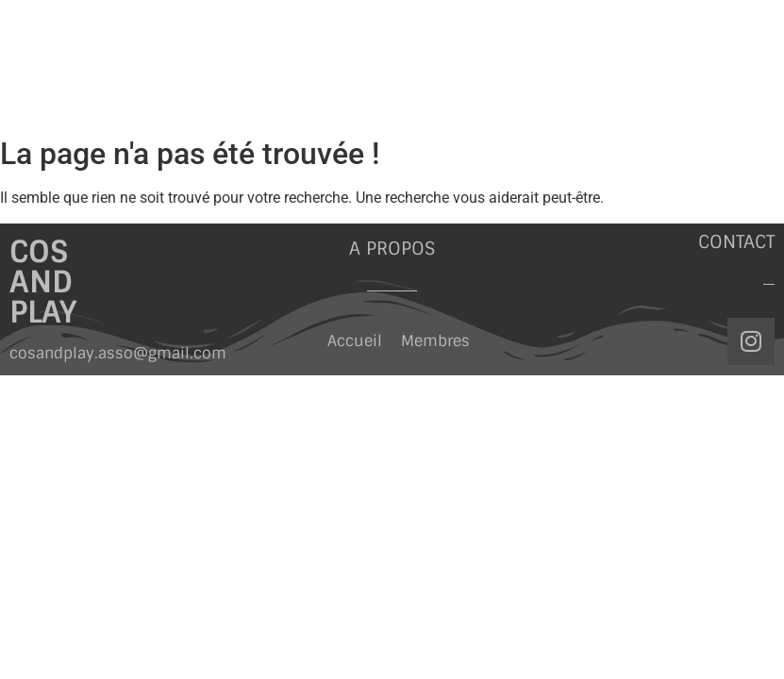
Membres (435, 341)
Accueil (355, 341)
